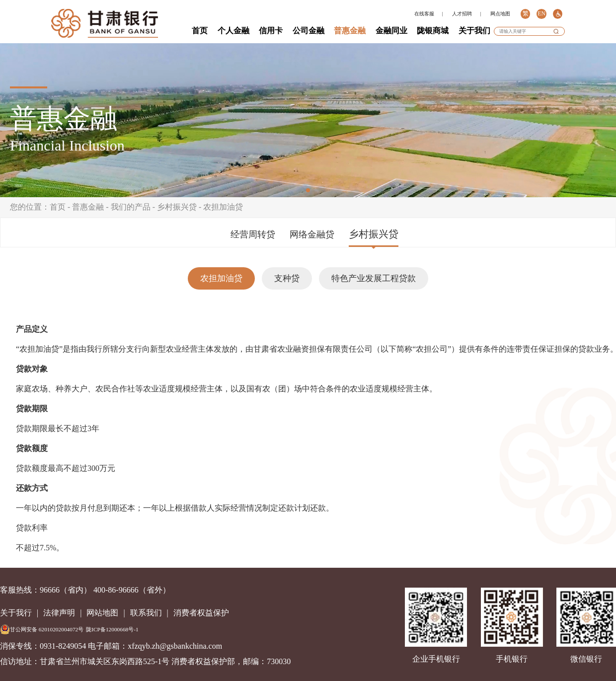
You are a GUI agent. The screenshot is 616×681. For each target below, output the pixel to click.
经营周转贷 (253, 234)
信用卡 (271, 31)
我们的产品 (131, 207)
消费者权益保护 (201, 613)
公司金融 (308, 31)
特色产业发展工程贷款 (374, 278)
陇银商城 (433, 31)
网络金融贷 (312, 234)
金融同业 (391, 31)
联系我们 (146, 613)
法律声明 (59, 613)
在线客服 (424, 14)
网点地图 (500, 14)
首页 (200, 31)
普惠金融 (350, 31)
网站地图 (102, 613)
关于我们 (474, 31)
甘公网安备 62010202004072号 (42, 629)
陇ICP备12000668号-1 (112, 629)
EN (541, 14)
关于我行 (16, 613)
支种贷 (287, 278)
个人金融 (233, 31)
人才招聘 (462, 14)
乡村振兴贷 (177, 207)
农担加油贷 (223, 207)
